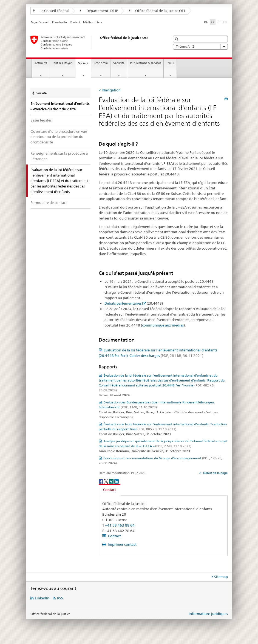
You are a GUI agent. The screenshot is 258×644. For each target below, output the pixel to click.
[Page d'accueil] (95, 42)
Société (84, 65)
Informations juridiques (208, 614)
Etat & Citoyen (63, 63)
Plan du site (59, 22)
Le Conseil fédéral (51, 11)
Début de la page (215, 473)
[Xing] (112, 481)
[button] (177, 39)
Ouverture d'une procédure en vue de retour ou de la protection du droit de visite (59, 137)
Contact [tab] (110, 490)
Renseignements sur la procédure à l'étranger (59, 156)
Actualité (41, 63)
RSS (60, 598)
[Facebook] (101, 481)
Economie (101, 63)
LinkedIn (42, 598)
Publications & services (145, 63)
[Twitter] (107, 481)
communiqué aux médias (163, 325)
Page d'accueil (40, 22)
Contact (75, 22)
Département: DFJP (99, 11)
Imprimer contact (122, 544)
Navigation (111, 90)
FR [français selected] (213, 22)
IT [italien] (219, 22)
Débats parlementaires (123, 303)
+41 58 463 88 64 (120, 525)
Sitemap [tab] (221, 577)
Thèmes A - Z (200, 47)
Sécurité (119, 63)
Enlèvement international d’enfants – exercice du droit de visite (60, 106)
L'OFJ (170, 63)
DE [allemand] (206, 22)
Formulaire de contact (49, 203)
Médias (88, 22)
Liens (99, 22)
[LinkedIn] (117, 481)
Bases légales (41, 120)
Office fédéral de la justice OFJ (157, 11)
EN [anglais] (225, 22)
